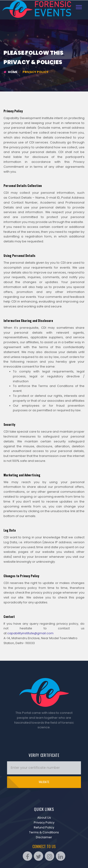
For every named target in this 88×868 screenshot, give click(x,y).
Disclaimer (44, 837)
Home (10, 72)
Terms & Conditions (44, 832)
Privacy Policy (44, 822)
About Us (44, 818)
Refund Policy (44, 827)
